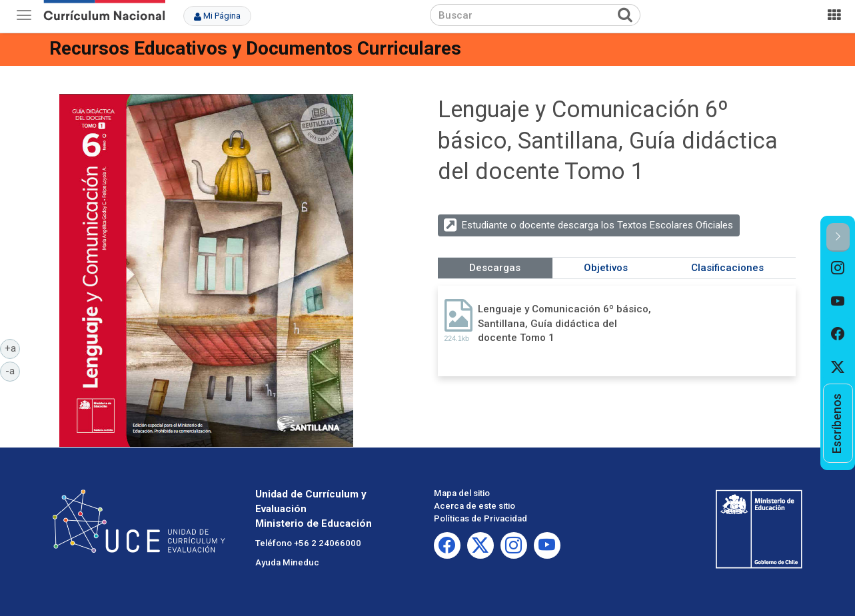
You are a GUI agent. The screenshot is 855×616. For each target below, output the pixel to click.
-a (13, 370)
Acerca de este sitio (474, 506)
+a (13, 348)
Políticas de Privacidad (480, 518)
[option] (838, 268)
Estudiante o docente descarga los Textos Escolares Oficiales (597, 225)
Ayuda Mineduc (287, 562)
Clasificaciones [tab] (727, 268)
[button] (838, 237)
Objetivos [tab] (606, 268)
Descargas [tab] (495, 268)
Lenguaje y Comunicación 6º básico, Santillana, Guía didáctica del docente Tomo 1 (564, 323)
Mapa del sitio (462, 493)
